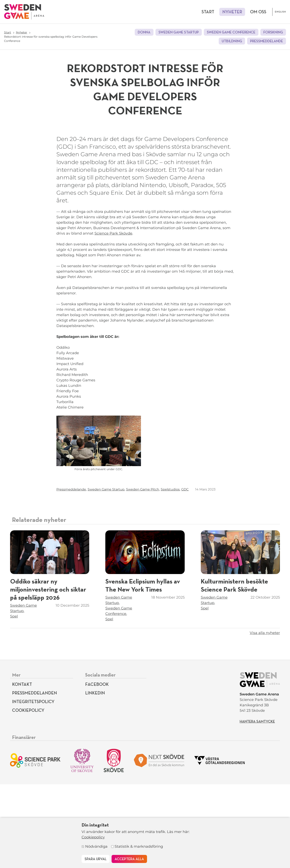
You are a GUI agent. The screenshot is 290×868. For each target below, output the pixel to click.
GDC (185, 573)
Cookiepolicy (93, 837)
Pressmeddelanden (35, 777)
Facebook (97, 768)
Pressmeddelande (267, 41)
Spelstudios (170, 573)
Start (208, 12)
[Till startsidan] (24, 12)
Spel (14, 700)
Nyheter (232, 12)
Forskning (273, 32)
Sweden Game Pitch (143, 573)
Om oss (258, 12)
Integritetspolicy (33, 786)
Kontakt (22, 768)
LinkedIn (95, 777)
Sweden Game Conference (231, 32)
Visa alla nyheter (265, 717)
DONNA (144, 32)
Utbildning (232, 41)
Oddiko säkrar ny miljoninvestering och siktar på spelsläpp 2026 (48, 674)
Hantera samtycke (257, 805)
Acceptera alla (129, 859)
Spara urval (96, 859)
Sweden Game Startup (179, 32)
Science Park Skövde (113, 317)
